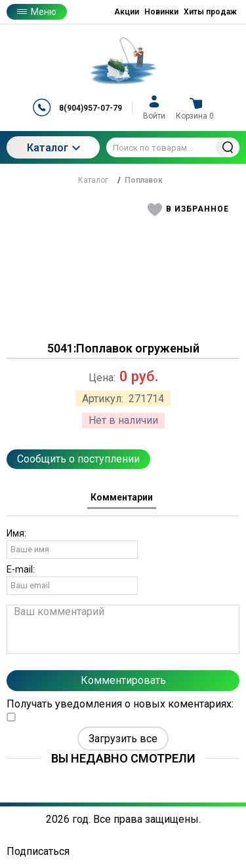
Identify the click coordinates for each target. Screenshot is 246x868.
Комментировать (123, 680)
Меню (37, 12)
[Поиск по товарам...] (173, 147)
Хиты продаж (210, 12)
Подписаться (38, 851)
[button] (189, 210)
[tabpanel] (123, 631)
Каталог (53, 148)
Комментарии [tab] (122, 497)
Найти (228, 147)
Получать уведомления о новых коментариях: (120, 709)
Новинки (161, 12)
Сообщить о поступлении (78, 459)
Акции (127, 12)
